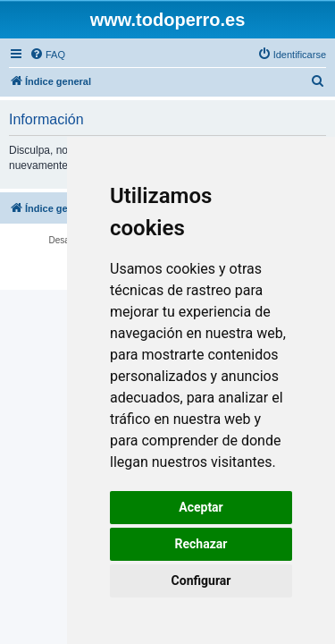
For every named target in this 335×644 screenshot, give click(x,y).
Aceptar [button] (201, 507)
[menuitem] (47, 55)
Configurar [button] (201, 580)
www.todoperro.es (168, 20)
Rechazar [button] (201, 544)
